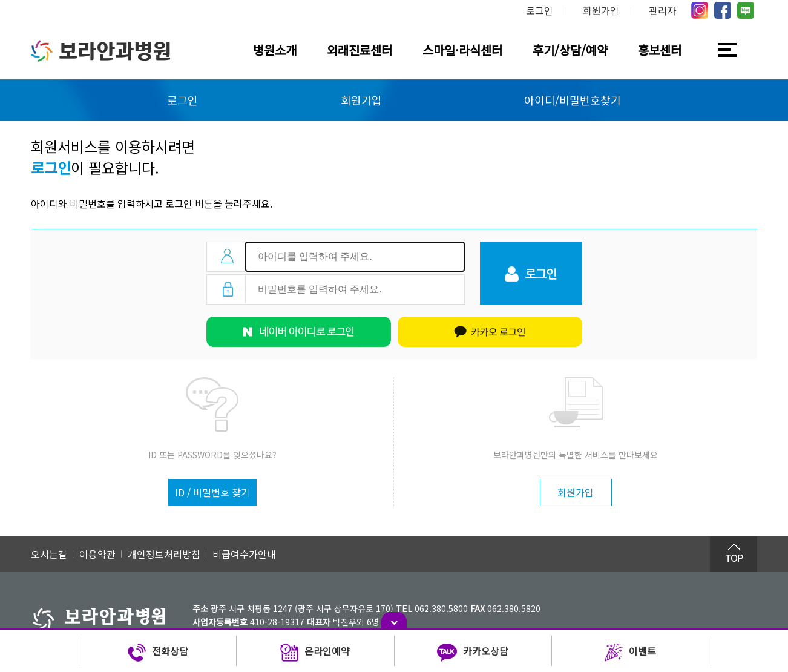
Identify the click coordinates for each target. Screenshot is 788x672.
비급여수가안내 (244, 554)
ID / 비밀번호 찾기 (212, 492)
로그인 (540, 10)
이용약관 (97, 554)
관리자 (662, 10)
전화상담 (158, 653)
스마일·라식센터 (462, 50)
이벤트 (630, 653)
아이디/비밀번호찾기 (573, 100)
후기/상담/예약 (570, 50)
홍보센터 (660, 50)
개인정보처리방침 (164, 554)
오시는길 (49, 554)
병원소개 (275, 50)
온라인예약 (315, 653)
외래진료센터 (360, 50)
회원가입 (601, 10)
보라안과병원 (101, 51)
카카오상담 (473, 653)
